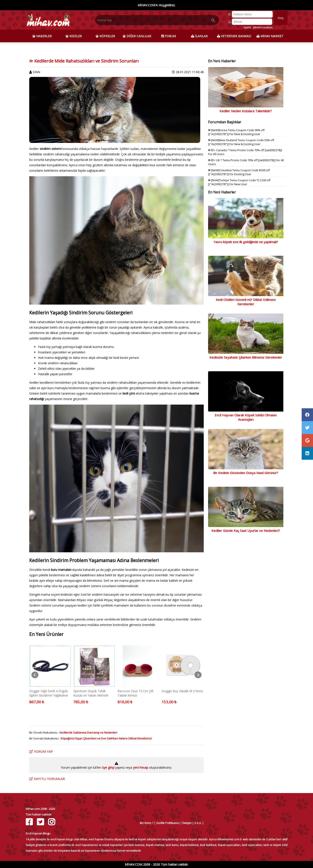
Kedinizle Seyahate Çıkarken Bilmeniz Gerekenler (246, 357)
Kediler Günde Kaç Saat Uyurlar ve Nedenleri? (246, 531)
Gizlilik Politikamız (168, 823)
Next (198, 675)
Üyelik (247, 27)
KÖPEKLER (105, 36)
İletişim (187, 823)
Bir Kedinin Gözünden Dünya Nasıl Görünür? (246, 473)
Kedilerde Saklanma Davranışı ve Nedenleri (88, 732)
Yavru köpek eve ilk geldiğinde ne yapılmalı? (246, 242)
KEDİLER (74, 36)
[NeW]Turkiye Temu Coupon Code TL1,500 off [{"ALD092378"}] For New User (239, 182)
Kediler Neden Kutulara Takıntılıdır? (246, 111)
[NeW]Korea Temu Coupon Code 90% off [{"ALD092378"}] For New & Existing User (236, 132)
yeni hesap (140, 767)
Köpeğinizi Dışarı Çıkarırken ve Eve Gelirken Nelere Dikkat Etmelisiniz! (106, 738)
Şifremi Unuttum (263, 27)
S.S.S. (198, 823)
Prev (35, 675)
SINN (36, 72)
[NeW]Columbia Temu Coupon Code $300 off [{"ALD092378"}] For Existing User (239, 172)
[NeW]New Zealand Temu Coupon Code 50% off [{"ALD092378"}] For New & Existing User (241, 142)
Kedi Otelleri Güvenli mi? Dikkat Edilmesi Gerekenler (246, 302)
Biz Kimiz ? (147, 823)
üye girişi (109, 767)
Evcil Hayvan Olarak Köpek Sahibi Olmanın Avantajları (246, 417)
